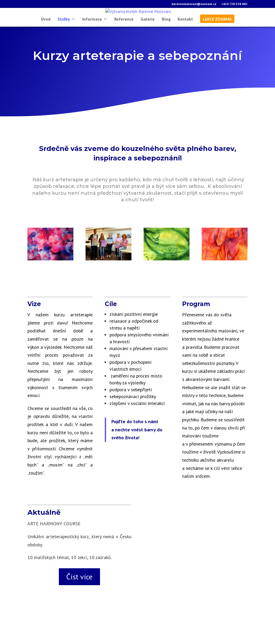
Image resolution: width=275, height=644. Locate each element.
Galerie (148, 50)
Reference (124, 50)
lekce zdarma (217, 50)
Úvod (46, 50)
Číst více (79, 607)
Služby (64, 50)
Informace (92, 50)
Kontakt (185, 50)
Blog (166, 50)
